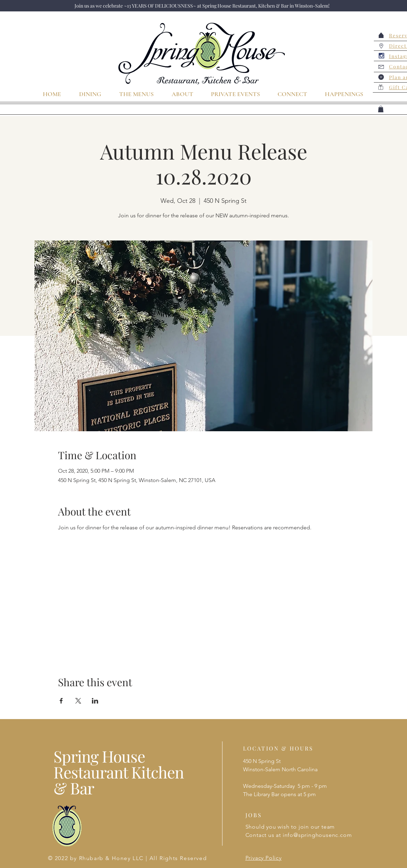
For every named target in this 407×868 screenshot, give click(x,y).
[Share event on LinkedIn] (95, 701)
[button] (381, 109)
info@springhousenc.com (317, 835)
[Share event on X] (78, 701)
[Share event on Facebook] (61, 701)
